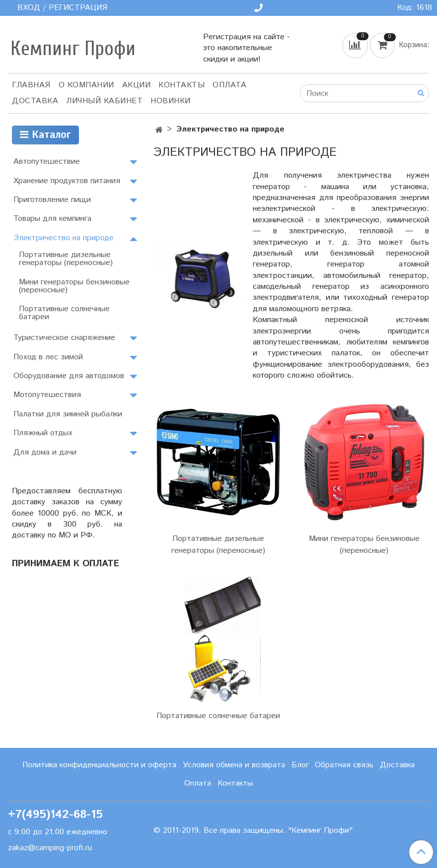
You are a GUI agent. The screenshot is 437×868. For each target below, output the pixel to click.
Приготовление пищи (52, 200)
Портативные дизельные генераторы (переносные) (218, 545)
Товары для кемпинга (52, 219)
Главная (31, 85)
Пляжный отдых (43, 433)
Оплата (229, 85)
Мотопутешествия (47, 395)
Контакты (182, 85)
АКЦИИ (137, 85)
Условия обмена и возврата (234, 765)
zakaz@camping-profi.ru (50, 848)
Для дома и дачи (45, 452)
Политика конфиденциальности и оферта (99, 765)
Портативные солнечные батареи (218, 716)
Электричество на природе (64, 238)
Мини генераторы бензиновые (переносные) (364, 545)
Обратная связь (344, 765)
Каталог (45, 135)
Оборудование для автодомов (69, 376)
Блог (300, 765)
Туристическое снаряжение (64, 338)
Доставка (35, 101)
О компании (86, 85)
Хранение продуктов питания (67, 181)
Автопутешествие (47, 162)
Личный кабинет (104, 101)
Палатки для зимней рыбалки (68, 414)
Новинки (171, 101)
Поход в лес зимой (48, 357)
